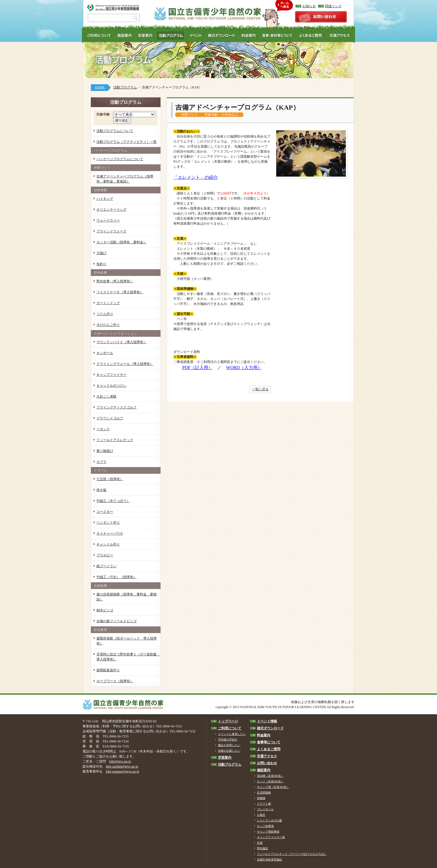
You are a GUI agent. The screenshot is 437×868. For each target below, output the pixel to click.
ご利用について (230, 728)
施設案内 (264, 770)
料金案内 (264, 735)
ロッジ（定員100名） (270, 781)
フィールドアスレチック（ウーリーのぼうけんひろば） (292, 854)
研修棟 (261, 798)
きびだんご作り (108, 325)
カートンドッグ (108, 303)
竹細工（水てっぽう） (113, 501)
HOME (100, 87)
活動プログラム (125, 87)
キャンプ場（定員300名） (273, 787)
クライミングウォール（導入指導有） (125, 364)
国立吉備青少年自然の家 (207, 14)
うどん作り (105, 314)
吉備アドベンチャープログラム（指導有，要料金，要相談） (125, 179)
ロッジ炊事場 (265, 826)
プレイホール (265, 809)
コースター (105, 512)
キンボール (105, 353)
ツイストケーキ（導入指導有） (120, 292)
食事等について (269, 742)
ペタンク (103, 429)
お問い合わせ (267, 763)
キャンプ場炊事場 (268, 832)
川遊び (101, 253)
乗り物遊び (105, 451)
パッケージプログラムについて (120, 159)
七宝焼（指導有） (110, 479)
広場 (260, 843)
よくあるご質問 (269, 749)
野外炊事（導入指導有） (115, 281)
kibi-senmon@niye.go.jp (122, 771)
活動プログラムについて (115, 131)
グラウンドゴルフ (110, 418)
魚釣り (101, 264)
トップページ (228, 721)
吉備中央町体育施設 (270, 859)
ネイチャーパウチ (110, 533)
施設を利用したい (229, 745)
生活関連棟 (264, 793)
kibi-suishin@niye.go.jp (122, 766)
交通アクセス (267, 756)
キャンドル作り (108, 544)
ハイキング (105, 199)
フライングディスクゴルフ (116, 407)
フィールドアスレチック (115, 440)
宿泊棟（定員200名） (270, 776)
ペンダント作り (108, 523)
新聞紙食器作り (108, 670)
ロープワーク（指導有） (115, 681)
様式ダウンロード (270, 728)
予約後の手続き (228, 740)
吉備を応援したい (229, 751)
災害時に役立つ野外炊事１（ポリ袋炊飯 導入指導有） (128, 657)
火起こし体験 (106, 396)
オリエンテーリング (111, 210)
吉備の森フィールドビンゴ (116, 621)
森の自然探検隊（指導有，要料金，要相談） (127, 597)
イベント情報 (267, 721)
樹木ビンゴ (105, 610)
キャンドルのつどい (111, 386)
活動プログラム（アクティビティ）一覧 (127, 142)
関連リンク (333, 6)
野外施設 (263, 848)
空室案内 (225, 758)
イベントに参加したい (232, 734)
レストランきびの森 (270, 820)
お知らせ (309, 6)
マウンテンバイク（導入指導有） (122, 342)
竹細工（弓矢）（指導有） (116, 577)
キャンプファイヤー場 (271, 837)
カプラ (101, 462)
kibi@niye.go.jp (120, 761)
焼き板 (101, 490)
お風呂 (261, 815)
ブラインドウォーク (111, 231)
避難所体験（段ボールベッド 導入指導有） (127, 641)
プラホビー (105, 555)
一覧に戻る (260, 389)
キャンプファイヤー (111, 375)
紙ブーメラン (106, 566)
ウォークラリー (108, 220)
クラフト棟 (264, 804)
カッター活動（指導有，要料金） (122, 242)
